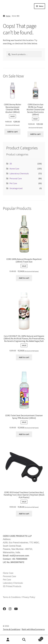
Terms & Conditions (12, 629)
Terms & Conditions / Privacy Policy (19, 597)
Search (24, 640)
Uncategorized (16, 188)
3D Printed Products (12, 586)
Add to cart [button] (13, 132)
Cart (38, 638)
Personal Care (16, 178)
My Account (8, 640)
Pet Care (13, 183)
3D (11, 164)
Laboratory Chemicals (19, 173)
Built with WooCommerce (33, 629)
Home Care (14, 169)
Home (8, 16)
